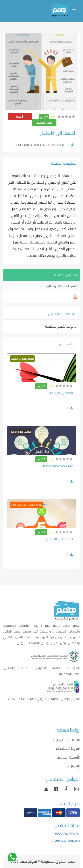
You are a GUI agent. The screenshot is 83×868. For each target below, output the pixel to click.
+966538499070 (67, 834)
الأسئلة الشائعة (68, 757)
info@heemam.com (65, 840)
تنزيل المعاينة (44, 123)
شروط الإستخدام (68, 748)
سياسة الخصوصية (67, 740)
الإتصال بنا (73, 766)
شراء (20, 117)
